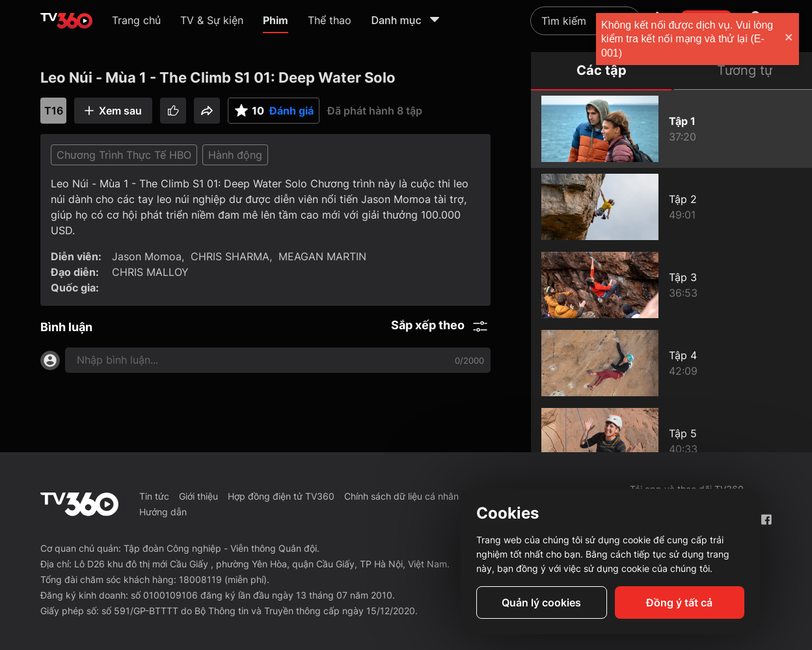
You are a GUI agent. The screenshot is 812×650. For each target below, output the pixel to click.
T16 (54, 111)
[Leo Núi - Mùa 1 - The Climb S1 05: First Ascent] (671, 441)
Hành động (235, 155)
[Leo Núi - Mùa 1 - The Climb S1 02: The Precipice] (671, 207)
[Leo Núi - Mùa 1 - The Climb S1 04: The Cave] (671, 363)
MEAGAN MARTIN (322, 256)
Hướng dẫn (163, 512)
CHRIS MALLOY (150, 272)
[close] (789, 39)
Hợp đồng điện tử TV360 (281, 496)
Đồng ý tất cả (679, 603)
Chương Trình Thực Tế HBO (124, 155)
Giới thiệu (198, 496)
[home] (66, 21)
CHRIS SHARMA (230, 256)
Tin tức (154, 496)
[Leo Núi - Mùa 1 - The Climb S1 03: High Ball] (671, 285)
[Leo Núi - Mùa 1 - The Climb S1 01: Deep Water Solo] (671, 129)
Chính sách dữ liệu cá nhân (401, 496)
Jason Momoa (147, 256)
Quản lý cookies (541, 603)
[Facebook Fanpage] (766, 520)
